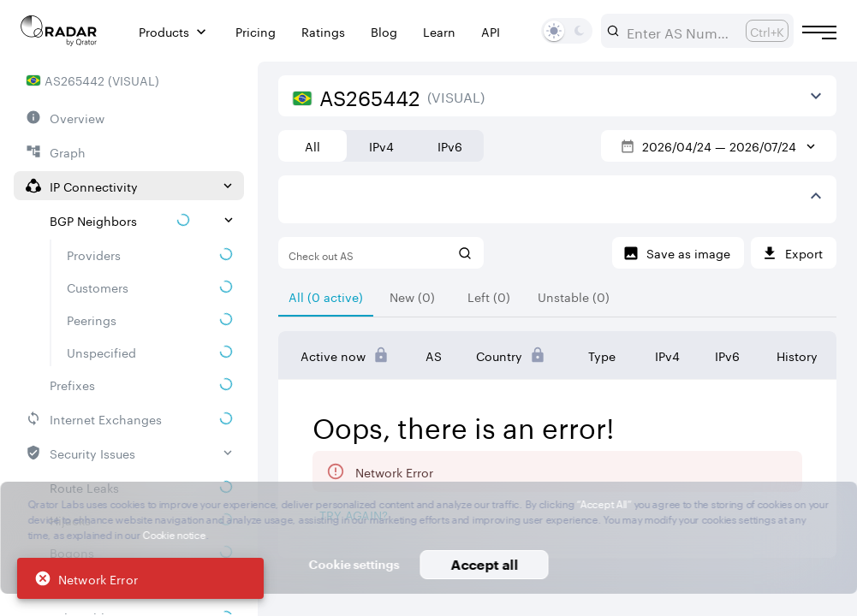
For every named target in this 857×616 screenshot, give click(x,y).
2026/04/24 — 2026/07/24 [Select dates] (719, 145)
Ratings (323, 31)
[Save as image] (678, 253)
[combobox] (679, 31)
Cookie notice (174, 533)
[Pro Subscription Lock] (381, 355)
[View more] (816, 96)
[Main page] (59, 31)
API (491, 31)
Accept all (484, 564)
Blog (384, 31)
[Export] (794, 253)
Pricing (256, 31)
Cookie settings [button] (354, 564)
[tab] (326, 296)
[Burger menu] (819, 33)
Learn (439, 31)
